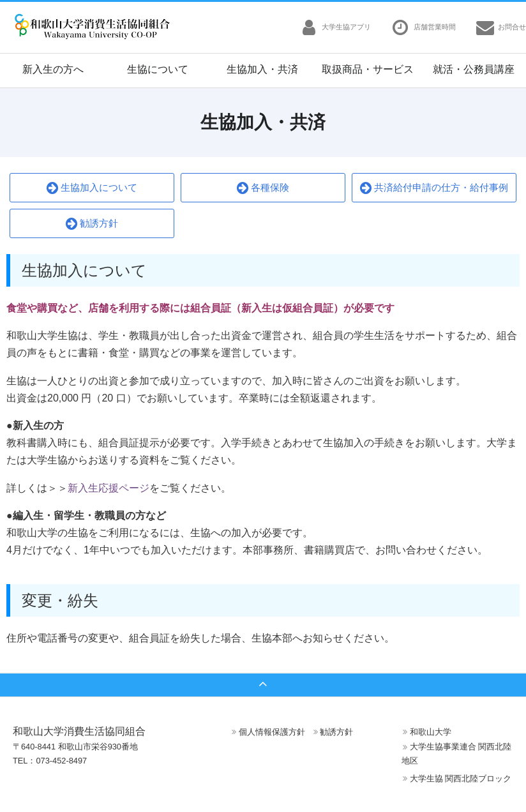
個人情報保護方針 (272, 732)
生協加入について (92, 188)
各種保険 (263, 188)
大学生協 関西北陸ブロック (461, 778)
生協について (158, 69)
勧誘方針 (92, 224)
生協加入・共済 (262, 69)
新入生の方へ (53, 69)
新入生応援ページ (109, 488)
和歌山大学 (431, 732)
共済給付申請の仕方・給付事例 (434, 188)
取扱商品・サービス (368, 69)
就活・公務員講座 (474, 69)
